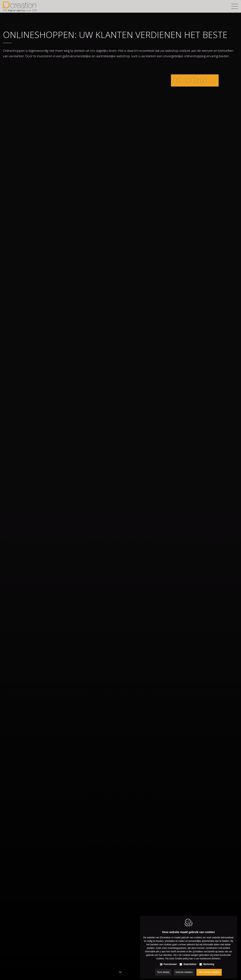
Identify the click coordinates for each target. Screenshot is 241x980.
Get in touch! (191, 80)
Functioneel (170, 962)
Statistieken (190, 962)
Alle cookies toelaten (209, 970)
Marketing (209, 962)
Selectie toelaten (184, 970)
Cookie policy (182, 956)
